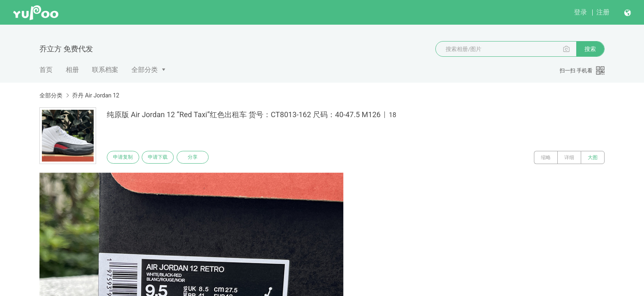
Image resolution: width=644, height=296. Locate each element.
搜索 (590, 49)
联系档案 (105, 70)
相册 (72, 70)
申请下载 (161, 157)
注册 (603, 12)
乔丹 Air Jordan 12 (95, 95)
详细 (569, 157)
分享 (198, 157)
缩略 (546, 157)
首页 (46, 70)
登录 (580, 12)
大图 (593, 157)
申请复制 (124, 157)
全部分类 (145, 70)
